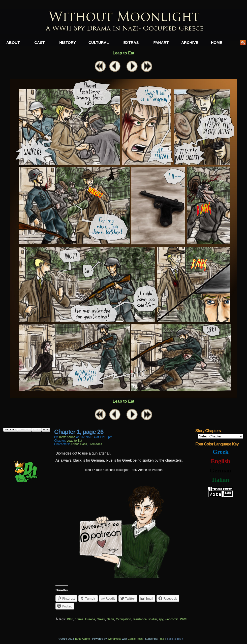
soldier (153, 619)
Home (217, 42)
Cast (40, 42)
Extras (132, 42)
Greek (101, 619)
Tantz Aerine (82, 639)
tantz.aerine (67, 437)
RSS (243, 42)
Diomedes (95, 444)
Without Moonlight (124, 22)
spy (161, 619)
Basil (83, 444)
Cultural (100, 42)
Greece (90, 619)
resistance (140, 619)
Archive (190, 42)
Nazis (110, 619)
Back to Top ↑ (175, 639)
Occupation (124, 619)
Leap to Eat (124, 53)
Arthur (75, 444)
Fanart (161, 42)
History (68, 42)
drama (79, 619)
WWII (184, 619)
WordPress (114, 639)
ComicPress (135, 639)
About (14, 42)
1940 (70, 619)
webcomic (172, 619)
